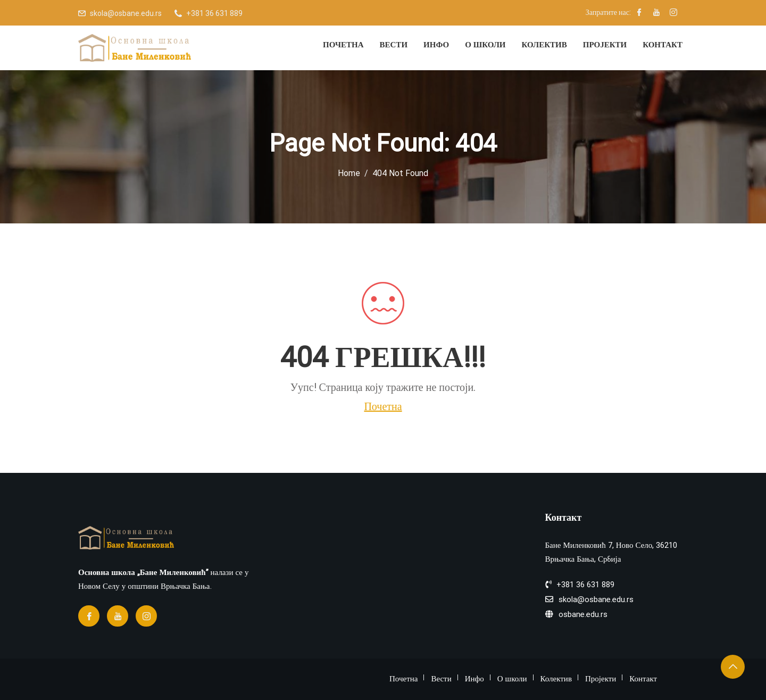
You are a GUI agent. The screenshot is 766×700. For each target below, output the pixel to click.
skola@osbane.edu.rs (126, 13)
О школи (485, 45)
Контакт (663, 45)
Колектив (544, 45)
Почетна (343, 45)
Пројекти (605, 45)
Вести (394, 45)
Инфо (436, 45)
